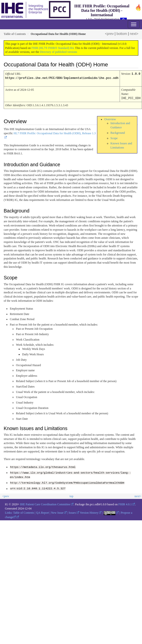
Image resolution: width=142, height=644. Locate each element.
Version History (89, 511)
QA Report (43, 511)
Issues (72, 511)
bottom (122, 34)
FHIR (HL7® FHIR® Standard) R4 (53, 48)
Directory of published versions (58, 52)
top (71, 495)
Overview (110, 119)
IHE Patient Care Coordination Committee (45, 503)
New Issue (57, 511)
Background (118, 132)
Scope (114, 137)
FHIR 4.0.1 (125, 503)
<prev (109, 34)
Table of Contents (23, 511)
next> (134, 34)
